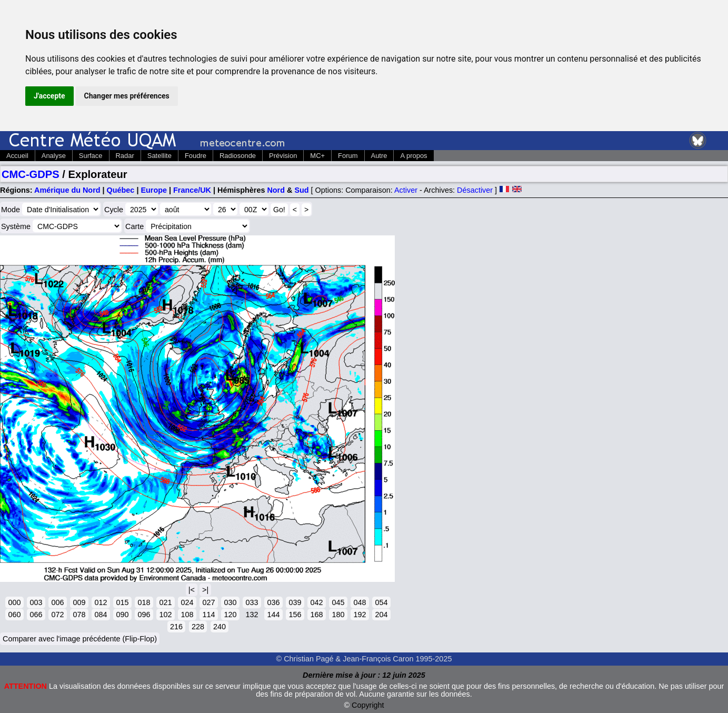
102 (165, 615)
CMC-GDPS (31, 174)
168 (316, 615)
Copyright (368, 705)
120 (230, 615)
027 (208, 602)
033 (252, 602)
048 (360, 602)
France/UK (192, 190)
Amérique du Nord (67, 190)
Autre (379, 156)
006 (57, 602)
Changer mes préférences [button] (127, 96)
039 (295, 602)
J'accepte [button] (49, 96)
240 (220, 627)
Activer (406, 190)
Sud (301, 190)
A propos (413, 156)
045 (338, 602)
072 (57, 615)
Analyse (54, 156)
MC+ (317, 156)
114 (208, 615)
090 (122, 615)
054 (381, 602)
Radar (125, 156)
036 (273, 602)
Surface (91, 156)
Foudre (196, 156)
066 (36, 615)
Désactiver (475, 190)
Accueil (17, 156)
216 (176, 627)
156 (295, 615)
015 (122, 602)
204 (381, 615)
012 (101, 602)
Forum (348, 156)
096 (144, 615)
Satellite (159, 156)
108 (187, 615)
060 (14, 615)
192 (360, 615)
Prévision (283, 156)
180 (338, 615)
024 (187, 602)
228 (198, 627)
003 (36, 602)
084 (101, 615)
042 (316, 602)
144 (273, 615)
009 (79, 602)
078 (79, 615)
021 (165, 602)
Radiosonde (238, 156)
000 (14, 602)
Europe (154, 190)
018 (144, 602)
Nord (276, 190)
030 (230, 602)
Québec (121, 190)
